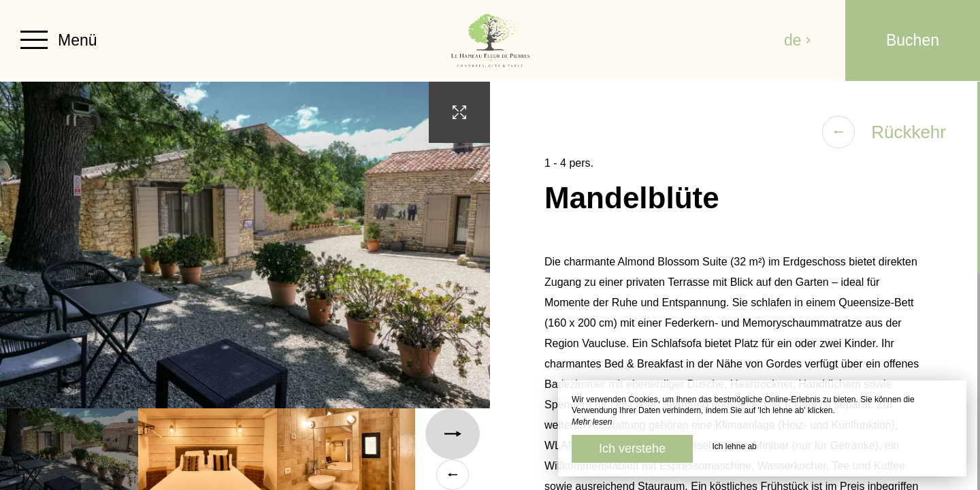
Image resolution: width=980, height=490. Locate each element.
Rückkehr (884, 132)
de (798, 40)
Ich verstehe (632, 448)
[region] (735, 286)
